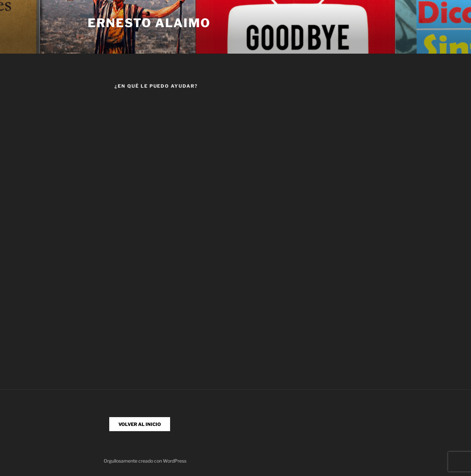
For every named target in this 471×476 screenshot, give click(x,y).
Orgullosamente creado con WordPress (145, 461)
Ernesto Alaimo (149, 23)
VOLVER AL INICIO (140, 424)
